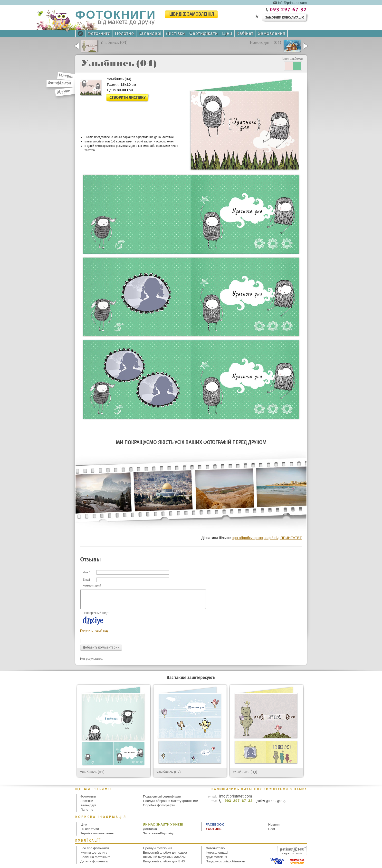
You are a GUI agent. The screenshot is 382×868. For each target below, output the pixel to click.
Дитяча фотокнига (94, 861)
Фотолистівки (216, 848)
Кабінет (245, 33)
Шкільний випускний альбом (164, 857)
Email (86, 580)
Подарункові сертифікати (162, 796)
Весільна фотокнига (95, 857)
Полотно (124, 33)
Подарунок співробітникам (225, 861)
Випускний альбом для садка (165, 853)
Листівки (175, 33)
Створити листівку (127, 98)
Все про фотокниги (95, 848)
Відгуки (64, 92)
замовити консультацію (285, 18)
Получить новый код (94, 631)
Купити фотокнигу (94, 853)
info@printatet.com (292, 2)
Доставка (150, 829)
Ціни (227, 33)
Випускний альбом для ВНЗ (164, 861)
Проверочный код (95, 613)
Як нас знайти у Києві (163, 824)
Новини (274, 824)
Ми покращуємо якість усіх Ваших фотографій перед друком (191, 443)
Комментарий (92, 586)
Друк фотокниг (216, 857)
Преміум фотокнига (158, 848)
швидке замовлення (192, 15)
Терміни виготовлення (97, 833)
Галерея (66, 76)
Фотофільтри (59, 83)
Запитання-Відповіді (158, 833)
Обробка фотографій (159, 805)
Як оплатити (90, 829)
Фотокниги (99, 33)
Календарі (150, 33)
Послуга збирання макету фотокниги (171, 801)
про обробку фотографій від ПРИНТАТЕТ (267, 538)
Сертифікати (204, 33)
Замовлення (272, 33)
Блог (272, 829)
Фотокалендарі (217, 853)
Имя (86, 572)
